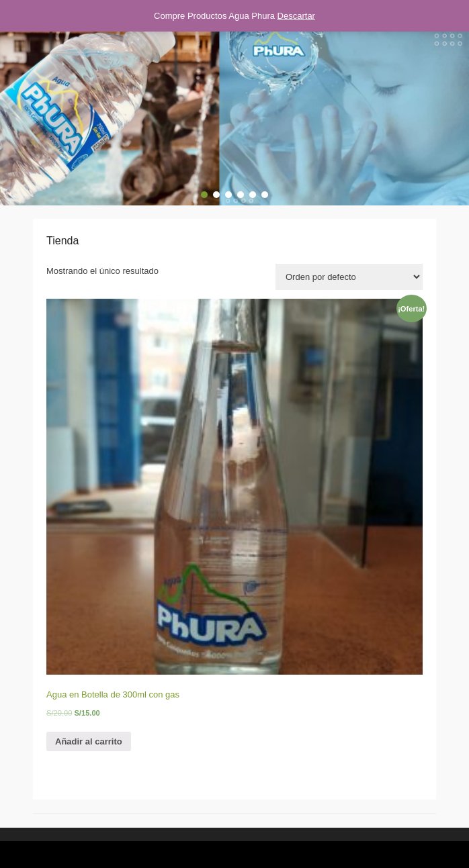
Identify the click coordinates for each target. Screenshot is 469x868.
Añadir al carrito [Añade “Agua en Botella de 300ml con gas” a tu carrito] (89, 741)
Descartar (296, 16)
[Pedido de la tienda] (349, 277)
